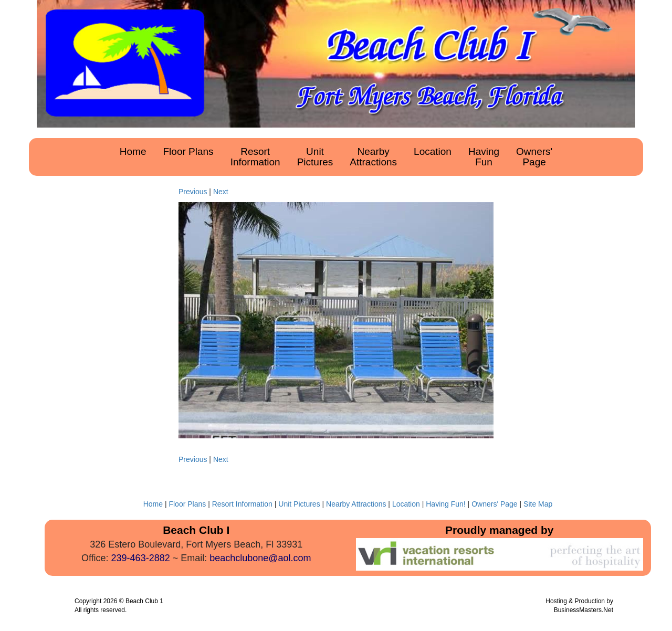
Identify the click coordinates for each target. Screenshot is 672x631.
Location (406, 504)
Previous (193, 192)
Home (153, 504)
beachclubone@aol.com (260, 558)
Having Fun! (445, 504)
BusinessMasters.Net (584, 610)
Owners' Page (495, 504)
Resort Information (242, 504)
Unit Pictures (299, 504)
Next (221, 192)
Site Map (538, 504)
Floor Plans (188, 504)
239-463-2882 (141, 558)
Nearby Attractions (356, 504)
